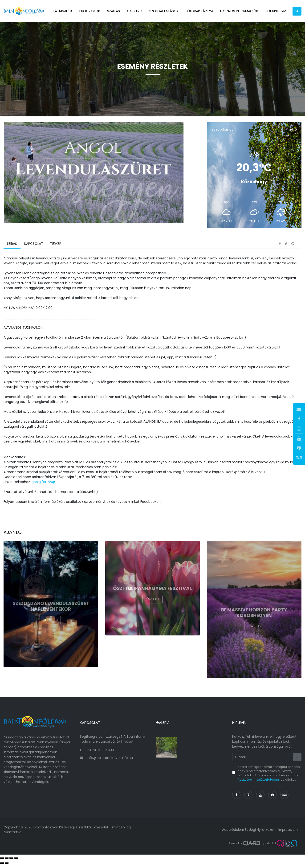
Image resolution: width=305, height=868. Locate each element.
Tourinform (276, 11)
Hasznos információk (239, 11)
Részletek (51, 625)
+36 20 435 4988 (100, 754)
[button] (297, 11)
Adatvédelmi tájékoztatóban (258, 783)
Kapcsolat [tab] (33, 249)
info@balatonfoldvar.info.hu (110, 761)
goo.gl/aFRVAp (43, 487)
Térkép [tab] (55, 249)
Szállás (114, 11)
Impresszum (288, 833)
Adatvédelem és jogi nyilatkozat (247, 833)
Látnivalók (63, 11)
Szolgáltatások (164, 11)
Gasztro (135, 11)
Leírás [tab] (12, 249)
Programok (90, 11)
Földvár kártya (199, 11)
